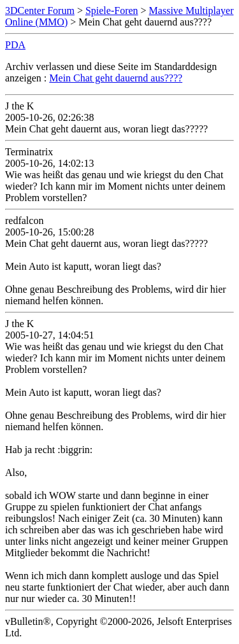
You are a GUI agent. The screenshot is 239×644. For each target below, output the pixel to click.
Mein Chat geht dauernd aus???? (116, 78)
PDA (15, 45)
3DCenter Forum (40, 10)
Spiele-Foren (112, 10)
